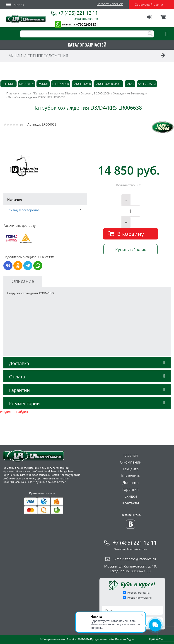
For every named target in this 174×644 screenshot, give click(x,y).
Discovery (27, 84)
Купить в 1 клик (131, 249)
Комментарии (87, 403)
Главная (131, 455)
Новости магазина (138, 593)
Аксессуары (147, 84)
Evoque (43, 84)
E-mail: (135, 559)
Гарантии (87, 390)
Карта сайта (156, 639)
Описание (23, 281)
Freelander (61, 84)
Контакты (131, 503)
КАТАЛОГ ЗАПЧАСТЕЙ (87, 45)
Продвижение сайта (102, 639)
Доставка (87, 363)
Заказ (130, 84)
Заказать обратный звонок (131, 549)
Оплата (87, 377)
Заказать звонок (110, 4)
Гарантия (130, 489)
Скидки (131, 496)
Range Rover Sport (108, 84)
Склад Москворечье (24, 210)
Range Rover (82, 84)
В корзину (130, 234)
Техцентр (130, 469)
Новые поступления (139, 598)
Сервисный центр (149, 4)
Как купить (131, 476)
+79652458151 (87, 24)
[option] (46, 166)
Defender (8, 84)
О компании (131, 462)
